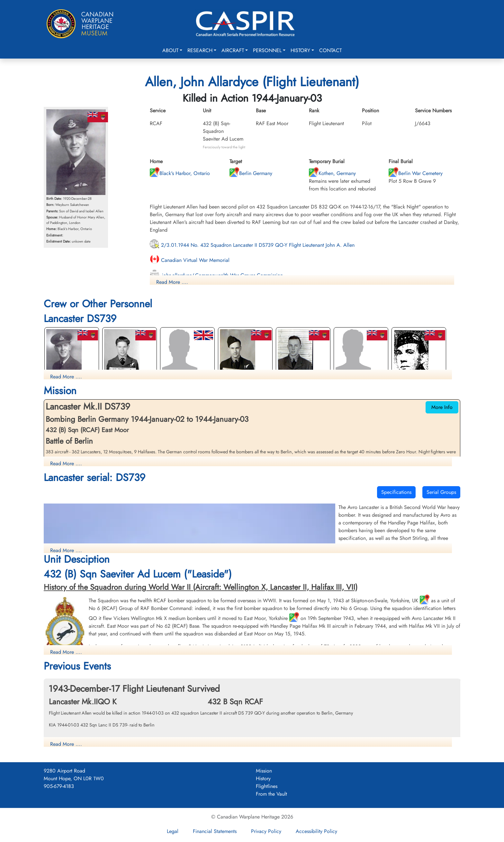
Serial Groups (441, 492)
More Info (442, 407)
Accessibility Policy (316, 831)
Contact (330, 50)
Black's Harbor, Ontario (180, 173)
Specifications (396, 492)
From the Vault (271, 794)
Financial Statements (215, 831)
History (300, 50)
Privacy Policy (266, 831)
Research (200, 50)
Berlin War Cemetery (416, 173)
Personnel (267, 50)
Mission (264, 771)
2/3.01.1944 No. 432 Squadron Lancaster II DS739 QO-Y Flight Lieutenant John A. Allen (252, 245)
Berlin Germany (251, 173)
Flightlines (267, 786)
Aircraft (233, 50)
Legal (173, 831)
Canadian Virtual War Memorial (190, 260)
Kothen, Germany (332, 173)
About (170, 50)
